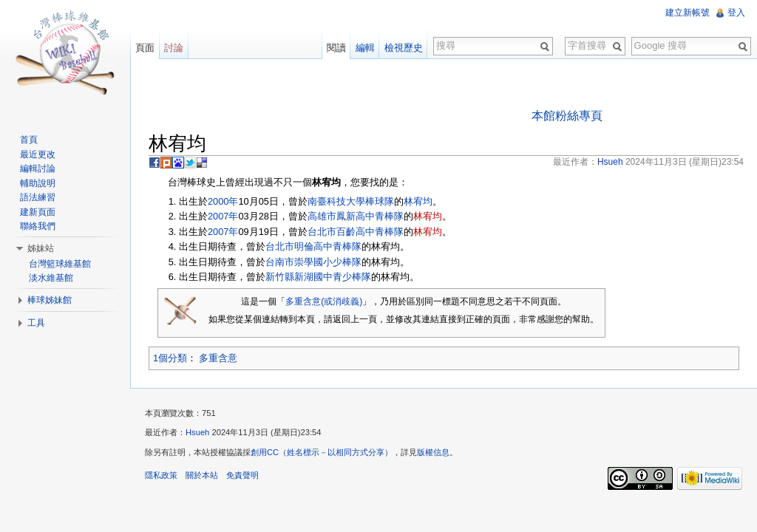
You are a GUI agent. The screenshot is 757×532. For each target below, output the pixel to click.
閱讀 (336, 48)
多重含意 (218, 358)
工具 (36, 323)
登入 (736, 13)
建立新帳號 (688, 13)
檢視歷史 (404, 48)
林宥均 (418, 201)
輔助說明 (38, 183)
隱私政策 (161, 475)
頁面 (145, 48)
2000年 (223, 201)
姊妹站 (41, 248)
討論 (174, 48)
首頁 (29, 140)
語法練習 (38, 197)
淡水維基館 (51, 278)
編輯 (365, 48)
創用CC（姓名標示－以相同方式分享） (322, 452)
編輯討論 (38, 168)
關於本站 (202, 475)
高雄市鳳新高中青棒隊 (356, 216)
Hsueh (197, 432)
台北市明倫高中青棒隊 (313, 246)
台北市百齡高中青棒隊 (356, 232)
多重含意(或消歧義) (324, 301)
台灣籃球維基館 (60, 264)
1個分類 (170, 358)
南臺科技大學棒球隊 (351, 201)
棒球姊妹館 (50, 300)
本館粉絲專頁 (567, 116)
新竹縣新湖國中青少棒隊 (318, 277)
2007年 (223, 216)
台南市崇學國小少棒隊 (313, 262)
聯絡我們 (38, 226)
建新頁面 (38, 212)
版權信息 (433, 452)
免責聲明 (242, 475)
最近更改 (38, 154)
